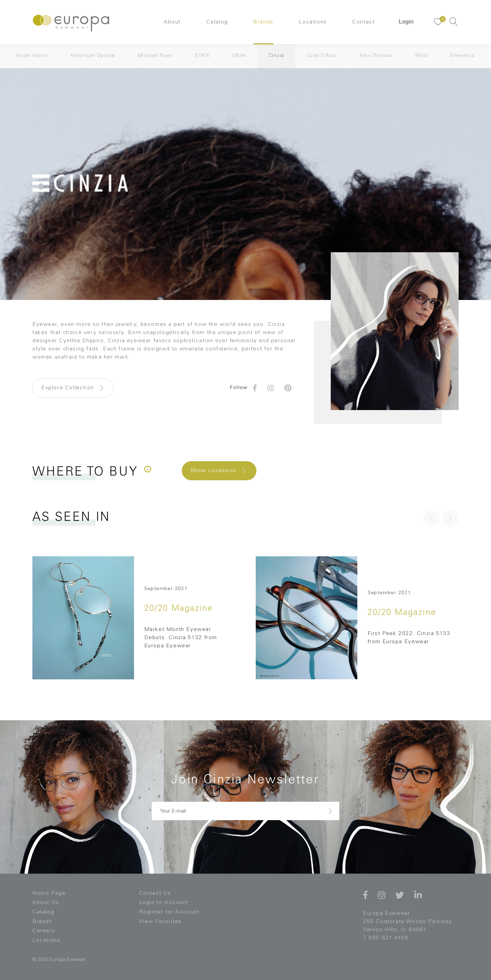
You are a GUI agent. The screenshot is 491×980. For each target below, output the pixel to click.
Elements (462, 56)
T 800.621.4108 (386, 938)
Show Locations (213, 471)
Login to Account (164, 903)
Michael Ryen (155, 56)
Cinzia (276, 56)
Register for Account (169, 912)
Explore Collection (68, 388)
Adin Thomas (376, 56)
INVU (422, 56)
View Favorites (160, 922)
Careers (44, 931)
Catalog (217, 22)
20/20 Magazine (179, 609)
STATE (202, 56)
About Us (46, 903)
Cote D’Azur (322, 56)
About (172, 22)
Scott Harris (32, 56)
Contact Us (155, 893)
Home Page (49, 893)
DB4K (240, 56)
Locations (313, 22)
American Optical (93, 56)
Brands (263, 22)
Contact (363, 22)
